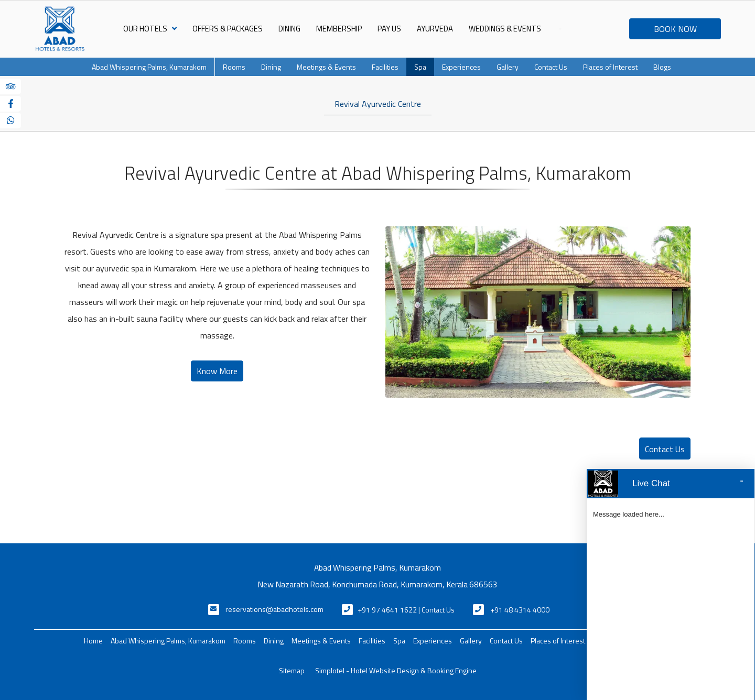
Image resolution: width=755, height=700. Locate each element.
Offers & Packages (228, 29)
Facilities (385, 67)
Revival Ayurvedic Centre (378, 104)
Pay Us (389, 29)
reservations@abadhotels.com (274, 609)
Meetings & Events (326, 67)
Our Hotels (150, 29)
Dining (289, 29)
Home (93, 641)
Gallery (508, 67)
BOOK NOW (675, 29)
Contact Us (551, 67)
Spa (420, 67)
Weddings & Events (505, 29)
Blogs (662, 67)
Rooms (234, 67)
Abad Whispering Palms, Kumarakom (149, 67)
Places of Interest (610, 67)
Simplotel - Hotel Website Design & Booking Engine (396, 670)
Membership (339, 29)
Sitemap (292, 670)
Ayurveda (435, 29)
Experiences (461, 67)
